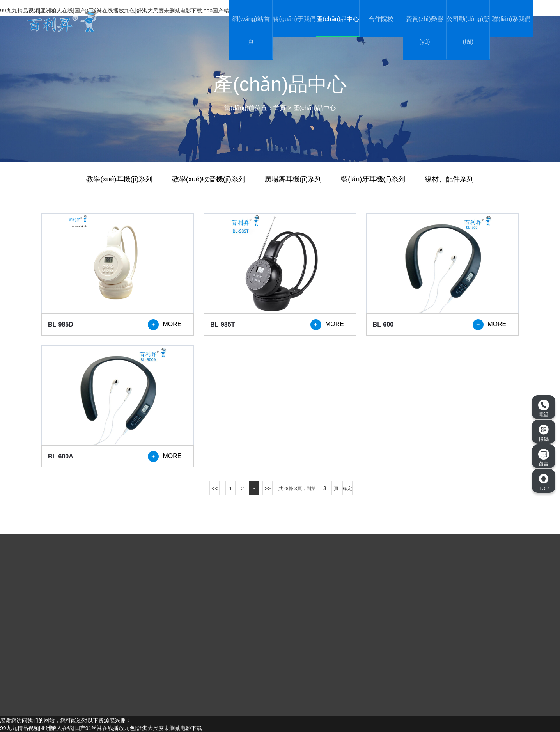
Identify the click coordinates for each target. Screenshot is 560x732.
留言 (544, 458)
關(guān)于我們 (294, 19)
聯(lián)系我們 (512, 19)
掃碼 (544, 433)
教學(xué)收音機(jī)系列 (209, 179)
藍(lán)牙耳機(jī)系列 (373, 179)
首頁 (280, 107)
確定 (347, 489)
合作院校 (381, 19)
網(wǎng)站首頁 (251, 30)
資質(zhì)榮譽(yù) (425, 30)
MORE (165, 325)
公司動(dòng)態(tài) (468, 30)
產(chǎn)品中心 (338, 19)
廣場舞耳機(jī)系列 (293, 179)
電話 (544, 409)
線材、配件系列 (449, 179)
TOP (544, 482)
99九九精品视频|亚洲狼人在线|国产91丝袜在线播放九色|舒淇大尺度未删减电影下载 (101, 728)
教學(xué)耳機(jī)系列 (119, 179)
